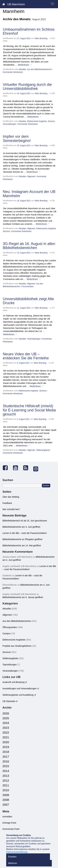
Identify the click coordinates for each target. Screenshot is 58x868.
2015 (6, 766)
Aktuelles (23, 69)
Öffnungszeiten (10, 627)
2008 (6, 800)
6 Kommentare (28, 286)
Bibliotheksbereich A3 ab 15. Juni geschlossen (25, 521)
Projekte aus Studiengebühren (17, 646)
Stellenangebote (43, 450)
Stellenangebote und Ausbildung (18, 695)
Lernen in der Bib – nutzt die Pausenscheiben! (25, 533)
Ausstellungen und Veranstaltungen (19, 688)
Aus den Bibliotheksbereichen (39, 69)
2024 (6, 723)
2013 (6, 776)
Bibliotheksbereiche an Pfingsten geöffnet (22, 539)
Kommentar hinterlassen (13, 72)
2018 (6, 752)
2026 (6, 713)
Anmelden (7, 817)
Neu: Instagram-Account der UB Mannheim (29, 194)
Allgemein (31, 176)
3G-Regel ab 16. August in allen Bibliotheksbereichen (29, 246)
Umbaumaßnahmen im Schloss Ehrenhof (29, 31)
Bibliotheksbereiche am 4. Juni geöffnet (21, 527)
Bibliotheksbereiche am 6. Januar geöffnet (23, 597)
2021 (6, 737)
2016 (6, 761)
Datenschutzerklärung (17, 852)
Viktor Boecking (41, 38)
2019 (6, 747)
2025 (6, 718)
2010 (6, 790)
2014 (6, 771)
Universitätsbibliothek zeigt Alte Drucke (28, 301)
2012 (6, 781)
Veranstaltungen (10, 124)
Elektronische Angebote (37, 121)
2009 (6, 795)
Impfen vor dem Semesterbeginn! (17, 138)
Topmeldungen (10, 665)
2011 (6, 785)
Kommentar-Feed (11, 829)
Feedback (7, 503)
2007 (6, 805)
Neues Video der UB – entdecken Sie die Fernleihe (26, 356)
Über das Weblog (11, 497)
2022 (6, 733)
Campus (6, 633)
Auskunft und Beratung (13, 682)
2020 (6, 742)
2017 (6, 757)
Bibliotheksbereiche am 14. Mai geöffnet (22, 546)
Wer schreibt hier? (11, 509)
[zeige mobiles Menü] (52, 4)
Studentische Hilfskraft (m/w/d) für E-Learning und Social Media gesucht (29, 410)
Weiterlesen (25, 65)
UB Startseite (9, 701)
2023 (6, 728)
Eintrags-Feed (9, 823)
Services (51, 121)
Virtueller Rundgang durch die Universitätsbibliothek (27, 86)
